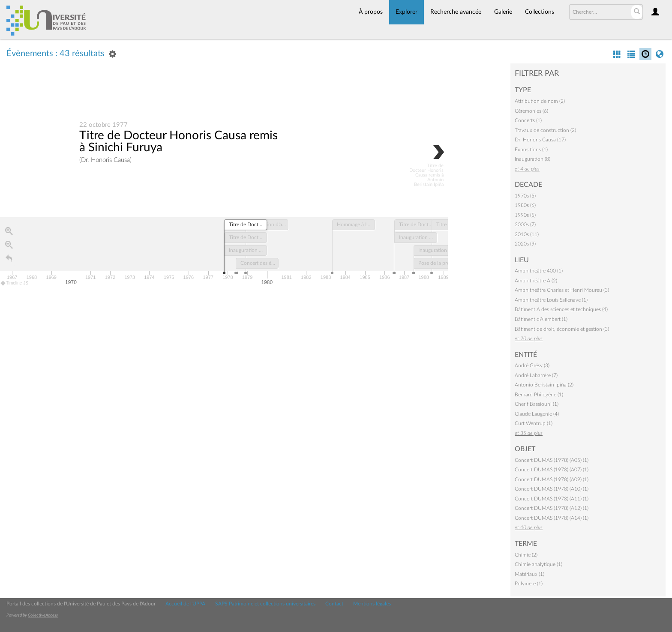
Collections (540, 12)
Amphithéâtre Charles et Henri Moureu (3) (562, 290)
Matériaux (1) (529, 574)
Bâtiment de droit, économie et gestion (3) (562, 329)
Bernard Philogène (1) (539, 395)
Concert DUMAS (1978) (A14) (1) (552, 518)
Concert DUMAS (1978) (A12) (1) (552, 508)
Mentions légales (372, 604)
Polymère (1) (529, 584)
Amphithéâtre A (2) (536, 281)
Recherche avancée (456, 12)
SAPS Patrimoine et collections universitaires (265, 604)
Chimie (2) (526, 555)
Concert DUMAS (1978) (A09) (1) (552, 479)
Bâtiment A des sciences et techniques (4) (561, 309)
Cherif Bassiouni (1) (537, 404)
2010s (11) (527, 234)
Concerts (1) (528, 120)
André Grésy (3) (532, 365)
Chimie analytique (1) (538, 564)
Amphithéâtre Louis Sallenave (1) (551, 300)
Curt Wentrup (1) (534, 423)
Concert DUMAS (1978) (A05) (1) (552, 460)
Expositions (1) (531, 150)
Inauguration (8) (532, 159)
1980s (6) (525, 205)
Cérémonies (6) (531, 111)
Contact (334, 604)
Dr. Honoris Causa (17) (540, 140)
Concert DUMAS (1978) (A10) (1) (552, 489)
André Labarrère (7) (536, 375)
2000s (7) (525, 225)
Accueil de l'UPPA (185, 604)
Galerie (503, 12)
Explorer (406, 12)
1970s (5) (525, 196)
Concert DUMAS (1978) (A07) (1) (552, 470)
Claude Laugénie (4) (537, 414)
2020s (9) (525, 244)
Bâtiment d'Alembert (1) (541, 319)
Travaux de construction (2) (545, 130)
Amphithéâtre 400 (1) (539, 271)
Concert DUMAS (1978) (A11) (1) (552, 499)
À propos (371, 12)
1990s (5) (525, 215)
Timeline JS (15, 283)
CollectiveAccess (43, 615)
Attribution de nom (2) (540, 101)
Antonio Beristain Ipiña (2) (544, 385)
